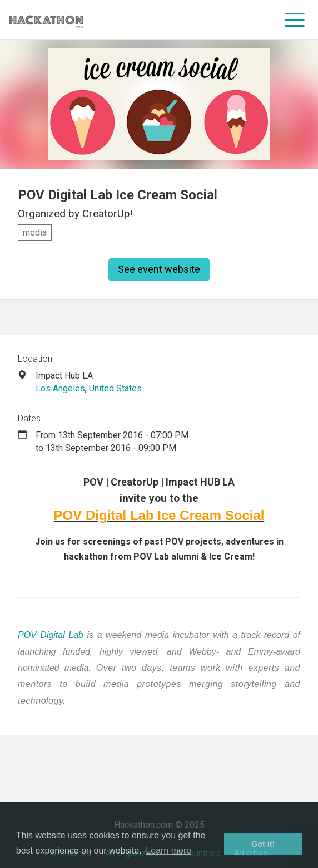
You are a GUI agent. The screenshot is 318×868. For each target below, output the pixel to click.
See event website (159, 269)
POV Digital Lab (51, 635)
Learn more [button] (168, 850)
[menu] (295, 19)
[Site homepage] (46, 20)
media (35, 232)
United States (115, 388)
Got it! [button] (263, 844)
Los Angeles (60, 388)
